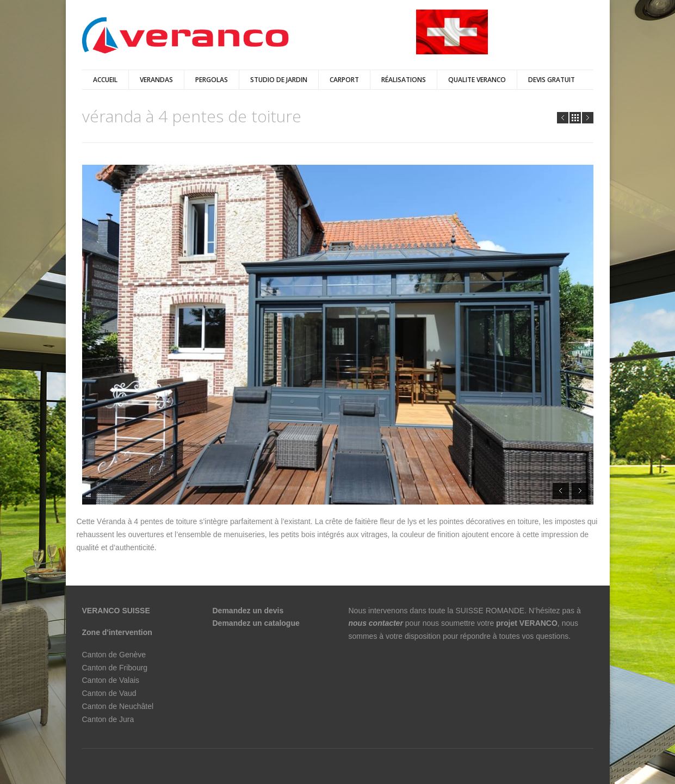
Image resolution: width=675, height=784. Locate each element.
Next (588, 118)
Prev (563, 118)
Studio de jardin (279, 80)
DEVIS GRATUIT (552, 80)
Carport (344, 80)
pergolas (212, 80)
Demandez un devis (248, 611)
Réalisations (404, 80)
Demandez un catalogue (257, 623)
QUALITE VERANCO (477, 80)
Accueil (105, 80)
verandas (156, 80)
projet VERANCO (527, 623)
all (575, 118)
